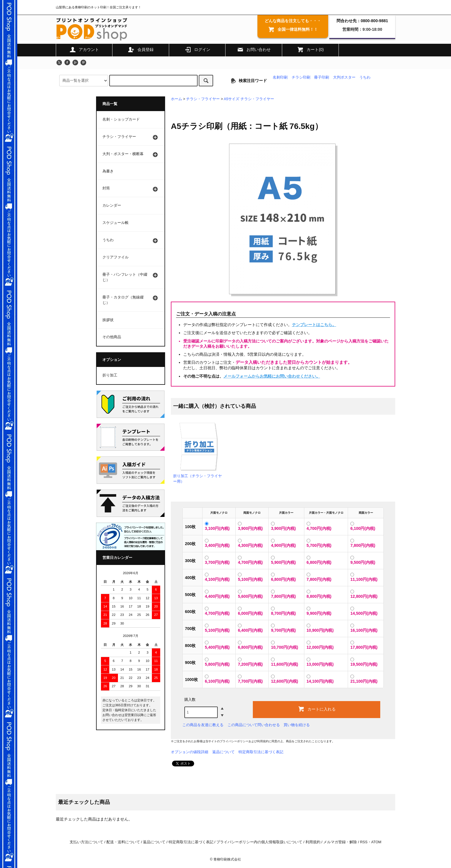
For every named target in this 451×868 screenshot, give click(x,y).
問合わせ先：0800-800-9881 (362, 21)
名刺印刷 (280, 77)
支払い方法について (86, 842)
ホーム (176, 99)
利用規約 (263, 741)
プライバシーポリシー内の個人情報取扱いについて (259, 842)
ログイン (197, 50)
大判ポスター (344, 77)
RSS (364, 842)
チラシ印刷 (301, 77)
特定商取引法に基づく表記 (261, 752)
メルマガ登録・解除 (340, 842)
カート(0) (310, 50)
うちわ (365, 77)
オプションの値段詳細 (190, 752)
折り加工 (110, 375)
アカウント (84, 50)
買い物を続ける (297, 725)
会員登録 (141, 50)
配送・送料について (123, 842)
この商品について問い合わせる (254, 725)
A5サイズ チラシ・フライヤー (249, 99)
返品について (223, 752)
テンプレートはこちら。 (314, 325)
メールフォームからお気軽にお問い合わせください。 (272, 376)
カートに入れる (317, 709)
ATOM (376, 842)
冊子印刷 (322, 77)
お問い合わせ (254, 50)
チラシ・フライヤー (203, 99)
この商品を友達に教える (203, 725)
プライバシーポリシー (234, 741)
